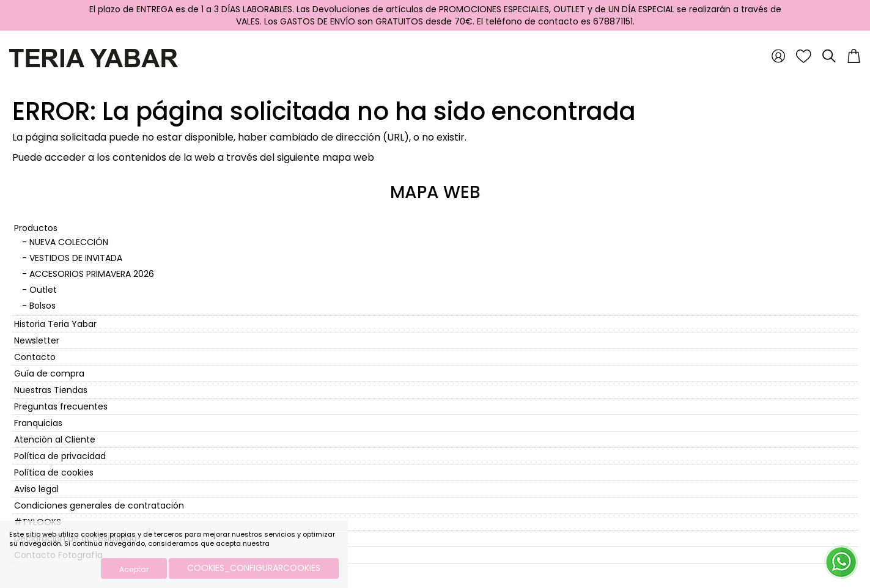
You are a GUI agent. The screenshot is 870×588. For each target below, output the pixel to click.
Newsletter (37, 340)
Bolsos (42, 306)
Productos (36, 228)
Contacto (35, 357)
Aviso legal (36, 489)
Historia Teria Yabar (55, 324)
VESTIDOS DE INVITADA (76, 258)
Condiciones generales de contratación (99, 505)
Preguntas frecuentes (61, 406)
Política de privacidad (60, 456)
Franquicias (38, 423)
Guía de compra (49, 373)
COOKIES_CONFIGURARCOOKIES (254, 568)
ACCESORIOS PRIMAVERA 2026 (92, 274)
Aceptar (134, 569)
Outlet (43, 290)
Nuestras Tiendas (51, 390)
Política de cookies (54, 472)
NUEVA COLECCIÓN (69, 242)
